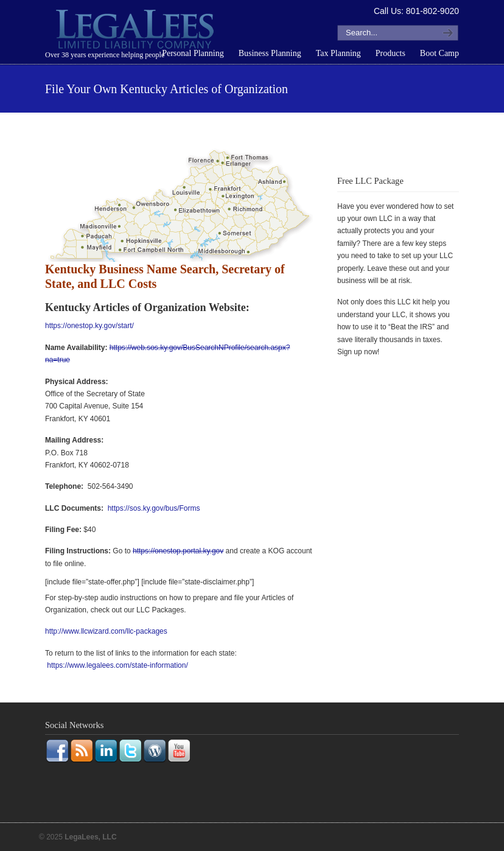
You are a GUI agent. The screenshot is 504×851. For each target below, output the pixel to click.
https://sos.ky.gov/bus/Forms (154, 508)
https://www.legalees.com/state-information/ (117, 665)
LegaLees (136, 31)
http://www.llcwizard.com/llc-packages (106, 631)
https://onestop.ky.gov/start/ (89, 326)
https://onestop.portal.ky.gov (178, 551)
